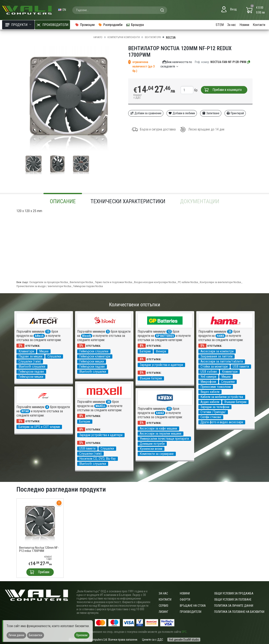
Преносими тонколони (216, 387)
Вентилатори (153, 37)
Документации (200, 201)
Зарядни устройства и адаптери (161, 365)
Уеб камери (208, 377)
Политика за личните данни (234, 606)
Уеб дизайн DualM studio (184, 640)
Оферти (185, 600)
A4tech (39, 336)
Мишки (44, 351)
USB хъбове (209, 372)
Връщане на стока (193, 606)
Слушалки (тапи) (30, 361)
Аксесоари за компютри (217, 351)
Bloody (87, 336)
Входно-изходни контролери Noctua (155, 282)
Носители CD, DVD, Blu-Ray (98, 459)
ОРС (184, 632)
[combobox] (120, 10)
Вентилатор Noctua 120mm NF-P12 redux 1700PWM (39, 549)
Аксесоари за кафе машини (158, 428)
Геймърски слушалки (94, 351)
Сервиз (163, 606)
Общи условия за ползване (233, 600)
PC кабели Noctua (188, 282)
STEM (220, 25)
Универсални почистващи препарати (164, 439)
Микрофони (208, 382)
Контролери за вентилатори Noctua (220, 282)
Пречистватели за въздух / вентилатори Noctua (44, 286)
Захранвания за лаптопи (217, 356)
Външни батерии (151, 378)
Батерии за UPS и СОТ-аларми (39, 427)
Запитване (211, 113)
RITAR (25, 411)
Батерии (145, 351)
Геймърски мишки (31, 377)
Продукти (18, 25)
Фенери (161, 351)
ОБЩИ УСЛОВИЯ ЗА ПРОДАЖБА (234, 593)
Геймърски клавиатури (95, 356)
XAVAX (160, 413)
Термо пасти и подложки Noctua (114, 282)
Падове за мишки (30, 356)
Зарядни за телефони (215, 407)
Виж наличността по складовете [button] (176, 64)
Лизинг (163, 612)
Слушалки (54, 356)
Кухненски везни (151, 449)
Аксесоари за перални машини (161, 434)
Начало (98, 37)
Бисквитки (36, 635)
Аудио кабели (210, 402)
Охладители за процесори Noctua (49, 282)
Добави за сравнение (146, 113)
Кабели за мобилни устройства (222, 397)
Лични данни (16, 635)
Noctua (171, 37)
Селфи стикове (211, 417)
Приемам (82, 635)
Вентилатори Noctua (81, 282)
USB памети (241, 366)
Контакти (259, 25)
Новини (244, 25)
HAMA (221, 336)
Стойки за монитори (214, 366)
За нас (232, 25)
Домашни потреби (152, 444)
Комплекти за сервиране (157, 454)
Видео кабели (210, 392)
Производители (191, 612)
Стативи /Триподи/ (213, 412)
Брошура (135, 25)
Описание (63, 201)
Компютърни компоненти (124, 37)
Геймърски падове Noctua (88, 286)
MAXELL (101, 406)
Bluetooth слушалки (32, 366)
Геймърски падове (31, 372)
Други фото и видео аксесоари (222, 422)
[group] (69, 99)
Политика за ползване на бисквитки (239, 612)
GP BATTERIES (165, 336)
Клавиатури (26, 351)
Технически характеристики (128, 201)
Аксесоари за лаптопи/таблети (222, 361)
